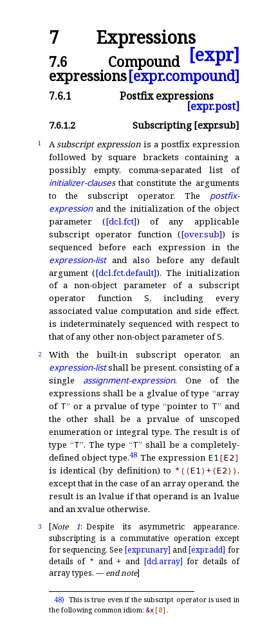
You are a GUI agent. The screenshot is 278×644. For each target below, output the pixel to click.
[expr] (214, 55)
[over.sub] (201, 234)
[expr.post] (213, 106)
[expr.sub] (217, 125)
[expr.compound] (184, 76)
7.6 (58, 61)
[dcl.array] (163, 561)
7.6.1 (60, 96)
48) (59, 600)
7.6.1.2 (62, 125)
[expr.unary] (148, 550)
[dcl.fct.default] (126, 273)
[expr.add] (207, 550)
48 (133, 455)
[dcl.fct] (121, 221)
